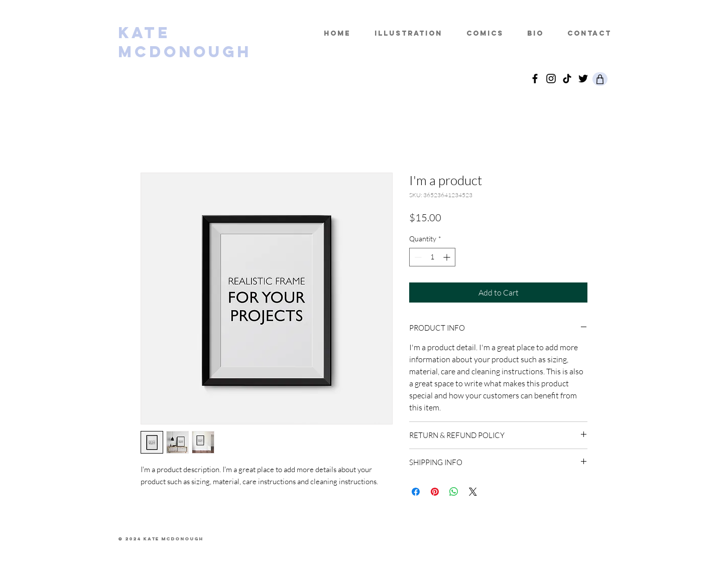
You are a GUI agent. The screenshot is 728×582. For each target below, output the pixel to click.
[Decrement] (417, 257)
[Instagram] (551, 79)
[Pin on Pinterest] (435, 492)
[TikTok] (567, 79)
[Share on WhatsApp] (454, 492)
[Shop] (600, 79)
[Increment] (448, 257)
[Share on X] (473, 492)
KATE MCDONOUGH (185, 42)
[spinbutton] (432, 257)
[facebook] (535, 79)
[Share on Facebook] (416, 492)
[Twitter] (583, 79)
